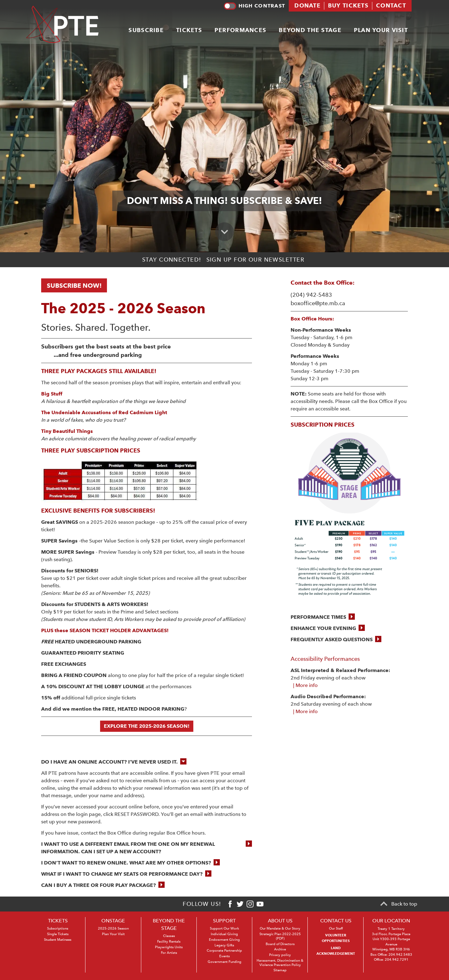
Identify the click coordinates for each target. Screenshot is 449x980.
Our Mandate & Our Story (280, 928)
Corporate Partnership (224, 951)
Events (224, 956)
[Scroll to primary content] (224, 232)
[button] (323, 617)
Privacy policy (280, 955)
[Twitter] (240, 904)
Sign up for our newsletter (255, 260)
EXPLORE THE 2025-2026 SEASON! (147, 726)
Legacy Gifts (224, 945)
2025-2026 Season (113, 928)
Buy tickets (348, 5)
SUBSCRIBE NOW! (74, 286)
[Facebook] (230, 904)
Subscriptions (58, 928)
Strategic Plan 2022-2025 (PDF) (280, 936)
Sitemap (280, 970)
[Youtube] (260, 904)
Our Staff (336, 928)
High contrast (254, 6)
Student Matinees (58, 940)
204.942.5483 (400, 955)
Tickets (189, 30)
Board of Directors (280, 944)
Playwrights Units (169, 947)
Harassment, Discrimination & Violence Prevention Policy (280, 963)
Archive (280, 949)
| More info (304, 685)
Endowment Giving (224, 940)
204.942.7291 (397, 960)
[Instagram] (250, 904)
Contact (391, 5)
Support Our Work (224, 928)
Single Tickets (58, 934)
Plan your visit (381, 30)
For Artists (169, 953)
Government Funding (224, 962)
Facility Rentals (169, 942)
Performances (240, 30)
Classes (169, 936)
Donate (307, 5)
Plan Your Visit (113, 934)
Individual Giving (224, 934)
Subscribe (146, 30)
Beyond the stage (310, 30)
